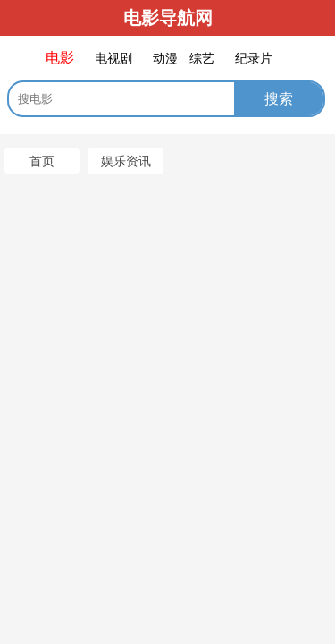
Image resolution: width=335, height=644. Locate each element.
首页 (42, 161)
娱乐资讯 (126, 161)
